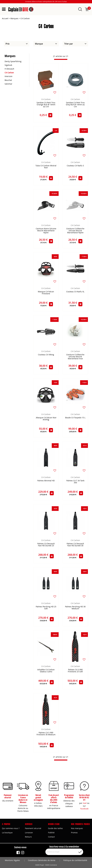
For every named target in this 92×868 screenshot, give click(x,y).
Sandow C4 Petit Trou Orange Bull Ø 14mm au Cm (46, 105)
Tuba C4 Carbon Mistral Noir (46, 167)
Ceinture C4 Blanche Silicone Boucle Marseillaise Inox (75, 357)
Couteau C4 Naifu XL (75, 292)
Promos (74, 833)
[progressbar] (61, 59)
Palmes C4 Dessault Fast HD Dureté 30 (75, 545)
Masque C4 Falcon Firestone (46, 293)
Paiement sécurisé (33, 828)
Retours (28, 837)
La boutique (7, 833)
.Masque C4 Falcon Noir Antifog (46, 419)
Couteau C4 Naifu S (75, 166)
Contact (51, 837)
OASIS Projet (40, 865)
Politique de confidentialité (75, 860)
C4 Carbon (46, 99)
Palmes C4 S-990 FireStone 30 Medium (46, 734)
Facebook (84, 809)
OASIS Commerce (51, 865)
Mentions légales (12, 860)
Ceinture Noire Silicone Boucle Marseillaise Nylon (46, 231)
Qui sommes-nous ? (11, 828)
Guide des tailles (55, 828)
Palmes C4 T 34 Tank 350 (75, 482)
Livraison (29, 833)
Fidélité (51, 833)
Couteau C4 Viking (46, 355)
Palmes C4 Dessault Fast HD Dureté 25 (46, 545)
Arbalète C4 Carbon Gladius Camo (46, 671)
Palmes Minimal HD (46, 481)
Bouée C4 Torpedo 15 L (75, 418)
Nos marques (77, 828)
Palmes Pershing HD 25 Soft (46, 608)
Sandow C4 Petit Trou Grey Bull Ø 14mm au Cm (75, 105)
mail (85, 803)
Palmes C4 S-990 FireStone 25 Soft (75, 671)
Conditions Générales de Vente (42, 860)
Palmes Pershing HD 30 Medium (75, 608)
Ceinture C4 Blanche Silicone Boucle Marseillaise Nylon (75, 231)
